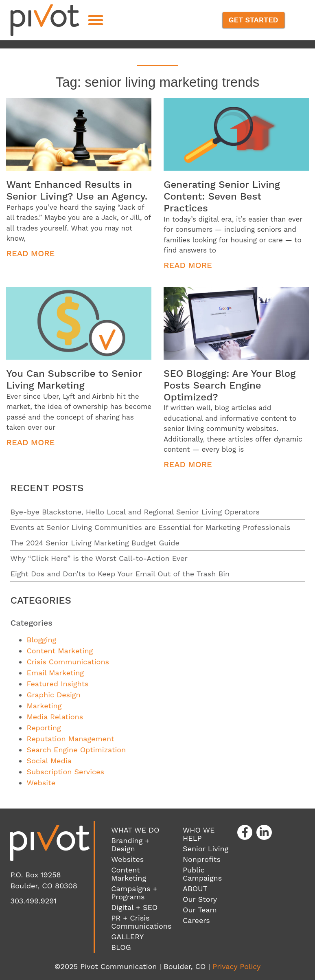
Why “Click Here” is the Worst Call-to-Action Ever (99, 558)
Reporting (44, 728)
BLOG (121, 947)
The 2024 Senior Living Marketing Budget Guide (95, 543)
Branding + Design (130, 845)
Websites (127, 859)
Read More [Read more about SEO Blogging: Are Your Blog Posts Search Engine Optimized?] (188, 464)
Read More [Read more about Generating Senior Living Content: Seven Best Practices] (188, 265)
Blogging (41, 640)
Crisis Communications (68, 662)
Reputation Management (70, 739)
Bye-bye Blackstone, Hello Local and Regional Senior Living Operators (135, 512)
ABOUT (195, 889)
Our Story (200, 899)
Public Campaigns (202, 874)
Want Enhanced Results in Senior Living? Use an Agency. (77, 190)
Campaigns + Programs (134, 893)
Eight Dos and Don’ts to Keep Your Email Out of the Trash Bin (120, 574)
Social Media (49, 761)
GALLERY (127, 937)
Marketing (44, 706)
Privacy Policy (236, 966)
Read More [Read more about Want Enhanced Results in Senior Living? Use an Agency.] (30, 253)
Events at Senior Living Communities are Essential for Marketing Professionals (150, 527)
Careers (196, 920)
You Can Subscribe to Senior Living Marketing (74, 379)
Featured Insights (57, 684)
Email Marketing (55, 673)
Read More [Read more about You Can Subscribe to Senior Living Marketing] (30, 442)
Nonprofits (202, 859)
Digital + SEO (134, 907)
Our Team (200, 910)
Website (41, 783)
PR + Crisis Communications (141, 922)
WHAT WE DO (135, 830)
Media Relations (55, 717)
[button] (96, 20)
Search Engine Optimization (76, 750)
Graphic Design (53, 695)
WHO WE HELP (199, 834)
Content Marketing (60, 651)
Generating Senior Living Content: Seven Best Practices (222, 196)
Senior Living (206, 849)
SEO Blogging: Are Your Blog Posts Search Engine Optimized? (230, 385)
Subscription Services (65, 772)
